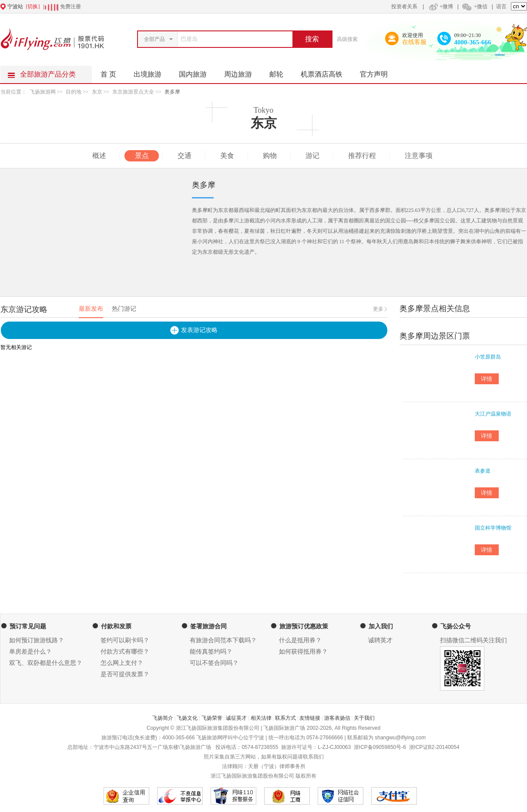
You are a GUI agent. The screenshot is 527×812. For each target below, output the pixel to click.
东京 (97, 92)
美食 (227, 156)
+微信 (474, 7)
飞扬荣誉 (212, 718)
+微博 (440, 7)
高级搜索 (347, 39)
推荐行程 (362, 156)
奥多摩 (172, 92)
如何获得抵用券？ (303, 652)
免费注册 (70, 7)
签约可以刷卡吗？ (125, 640)
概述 (99, 156)
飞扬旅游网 (43, 92)
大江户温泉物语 (493, 414)
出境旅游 (152, 72)
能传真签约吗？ (211, 652)
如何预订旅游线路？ (37, 640)
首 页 (108, 74)
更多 (378, 309)
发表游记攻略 (199, 330)
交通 (185, 156)
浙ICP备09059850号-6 (380, 747)
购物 (270, 156)
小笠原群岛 (488, 357)
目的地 (74, 92)
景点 (142, 156)
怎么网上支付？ (122, 663)
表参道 (483, 471)
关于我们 (364, 718)
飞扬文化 (187, 718)
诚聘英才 (380, 640)
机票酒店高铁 (326, 72)
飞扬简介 (163, 718)
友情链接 (310, 718)
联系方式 (285, 718)
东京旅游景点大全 (133, 92)
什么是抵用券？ (300, 640)
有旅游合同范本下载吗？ (223, 640)
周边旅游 (242, 72)
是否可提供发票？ (125, 674)
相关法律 (261, 718)
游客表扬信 (337, 718)
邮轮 (281, 72)
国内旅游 (197, 72)
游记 (312, 156)
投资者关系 (404, 7)
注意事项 (419, 156)
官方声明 (378, 72)
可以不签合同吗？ (214, 663)
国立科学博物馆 (493, 528)
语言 (501, 7)
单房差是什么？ (30, 652)
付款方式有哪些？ (125, 652)
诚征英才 (236, 718)
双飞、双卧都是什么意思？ (46, 663)
